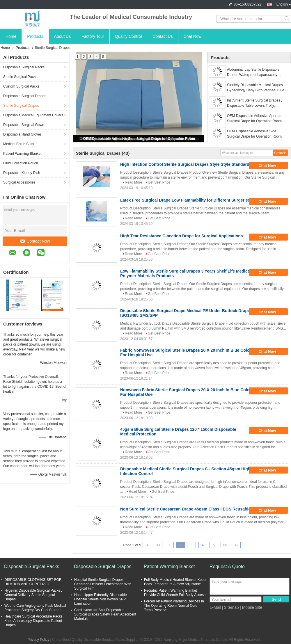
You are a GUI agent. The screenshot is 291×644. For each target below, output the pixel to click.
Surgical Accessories (19, 182)
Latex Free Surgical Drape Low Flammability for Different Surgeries (185, 200)
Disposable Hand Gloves (22, 134)
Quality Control (128, 36)
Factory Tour (93, 36)
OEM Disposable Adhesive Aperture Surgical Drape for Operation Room (255, 118)
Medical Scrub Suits (19, 144)
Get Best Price (159, 182)
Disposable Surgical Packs (24, 67)
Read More (133, 182)
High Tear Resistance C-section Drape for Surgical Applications (182, 236)
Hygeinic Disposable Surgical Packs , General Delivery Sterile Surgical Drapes (33, 595)
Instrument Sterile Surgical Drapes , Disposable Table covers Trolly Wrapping (254, 103)
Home (11, 36)
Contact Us (163, 36)
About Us (63, 36)
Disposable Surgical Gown (24, 125)
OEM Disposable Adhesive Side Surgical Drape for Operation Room (139, 139)
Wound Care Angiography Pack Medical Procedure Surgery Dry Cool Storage (35, 608)
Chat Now (192, 36)
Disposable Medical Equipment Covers (33, 115)
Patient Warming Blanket (22, 154)
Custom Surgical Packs (21, 86)
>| (236, 545)
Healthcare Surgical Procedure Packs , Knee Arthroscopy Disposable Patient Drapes (34, 621)
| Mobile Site (251, 607)
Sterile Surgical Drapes (21, 106)
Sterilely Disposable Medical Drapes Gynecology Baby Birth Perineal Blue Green (256, 88)
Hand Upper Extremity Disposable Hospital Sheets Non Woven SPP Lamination (101, 599)
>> (225, 545)
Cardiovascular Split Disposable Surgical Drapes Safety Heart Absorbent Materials (105, 614)
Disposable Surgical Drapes (25, 96)
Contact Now (35, 241)
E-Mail (215, 607)
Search (287, 19)
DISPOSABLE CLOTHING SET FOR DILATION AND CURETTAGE (33, 582)
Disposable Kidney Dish (22, 173)
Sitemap (231, 607)
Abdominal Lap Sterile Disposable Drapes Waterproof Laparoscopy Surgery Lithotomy (253, 72)
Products (35, 36)
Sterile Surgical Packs (20, 77)
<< (158, 545)
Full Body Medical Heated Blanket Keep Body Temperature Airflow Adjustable (175, 582)
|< (147, 545)
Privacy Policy (38, 640)
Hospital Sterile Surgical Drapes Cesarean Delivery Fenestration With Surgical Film (103, 584)
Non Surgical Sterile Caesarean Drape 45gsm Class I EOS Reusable (185, 509)
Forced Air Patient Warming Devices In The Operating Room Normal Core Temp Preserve (174, 606)
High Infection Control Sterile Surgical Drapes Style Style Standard (185, 164)
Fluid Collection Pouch (21, 163)
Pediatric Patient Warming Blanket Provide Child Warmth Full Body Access (175, 593)
